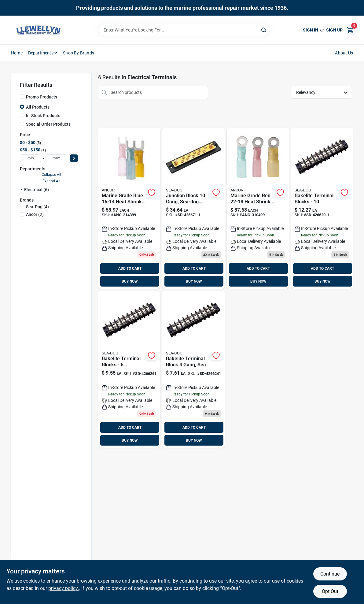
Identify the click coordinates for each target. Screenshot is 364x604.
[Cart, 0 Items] (350, 30)
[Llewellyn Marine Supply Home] (39, 30)
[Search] (264, 30)
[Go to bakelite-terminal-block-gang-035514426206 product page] (193, 369)
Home (17, 53)
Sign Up (334, 30)
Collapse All (51, 175)
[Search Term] (184, 30)
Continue (330, 574)
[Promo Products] (22, 97)
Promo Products (42, 97)
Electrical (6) (37, 190)
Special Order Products (48, 124)
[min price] (31, 158)
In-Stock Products (43, 116)
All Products (38, 107)
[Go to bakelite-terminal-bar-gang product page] (193, 208)
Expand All (51, 181)
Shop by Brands (79, 53)
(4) (37, 207)
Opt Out (330, 591)
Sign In (311, 30)
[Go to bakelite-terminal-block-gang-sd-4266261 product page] (129, 369)
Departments (41, 53)
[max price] (56, 158)
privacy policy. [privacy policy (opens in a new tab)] (64, 588)
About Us (344, 53)
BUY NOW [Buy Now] (130, 281)
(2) (35, 214)
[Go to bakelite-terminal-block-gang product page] (322, 208)
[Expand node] (22, 189)
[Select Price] (74, 158)
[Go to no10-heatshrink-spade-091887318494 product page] (129, 208)
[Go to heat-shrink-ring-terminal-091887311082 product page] (258, 208)
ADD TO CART (130, 269)
